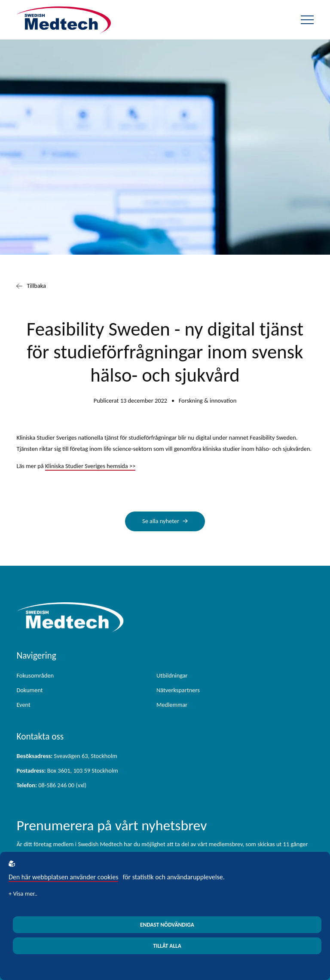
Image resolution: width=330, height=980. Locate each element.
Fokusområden (35, 675)
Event (23, 705)
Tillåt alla (167, 946)
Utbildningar (172, 675)
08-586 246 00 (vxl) (51, 785)
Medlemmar (172, 705)
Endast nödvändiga (167, 925)
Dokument (29, 690)
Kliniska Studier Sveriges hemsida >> (90, 466)
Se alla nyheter (161, 521)
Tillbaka (31, 286)
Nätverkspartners (178, 690)
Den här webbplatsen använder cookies (63, 877)
